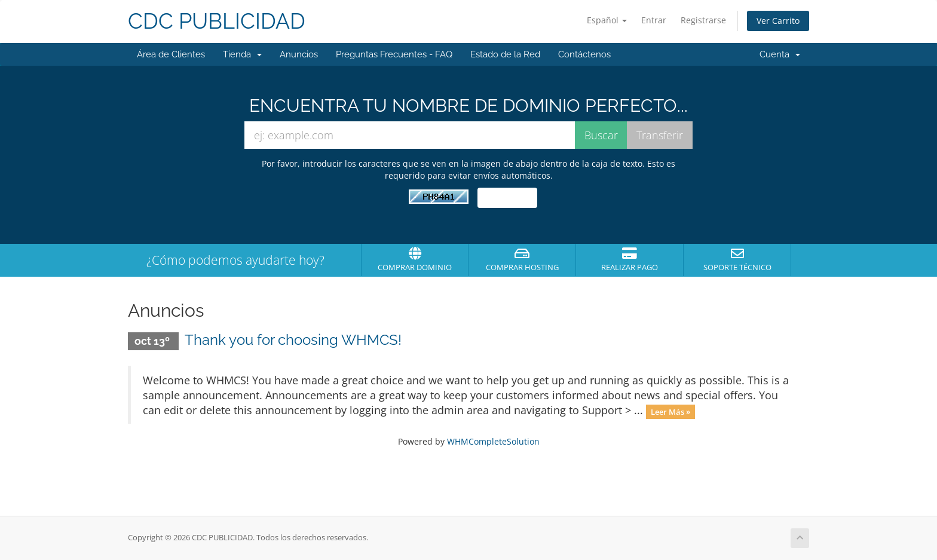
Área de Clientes (171, 54)
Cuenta (780, 54)
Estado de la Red (505, 54)
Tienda (242, 54)
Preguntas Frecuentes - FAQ (394, 54)
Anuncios (299, 54)
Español (607, 20)
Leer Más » (670, 411)
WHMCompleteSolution (493, 441)
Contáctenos (584, 54)
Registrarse (703, 20)
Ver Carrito (778, 21)
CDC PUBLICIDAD (217, 21)
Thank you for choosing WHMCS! (293, 340)
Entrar (654, 20)
